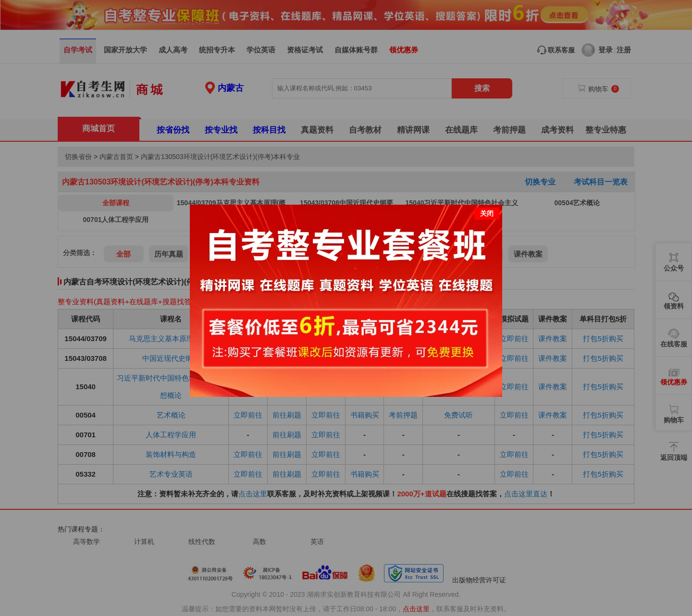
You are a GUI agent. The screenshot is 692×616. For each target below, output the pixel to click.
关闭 (487, 211)
